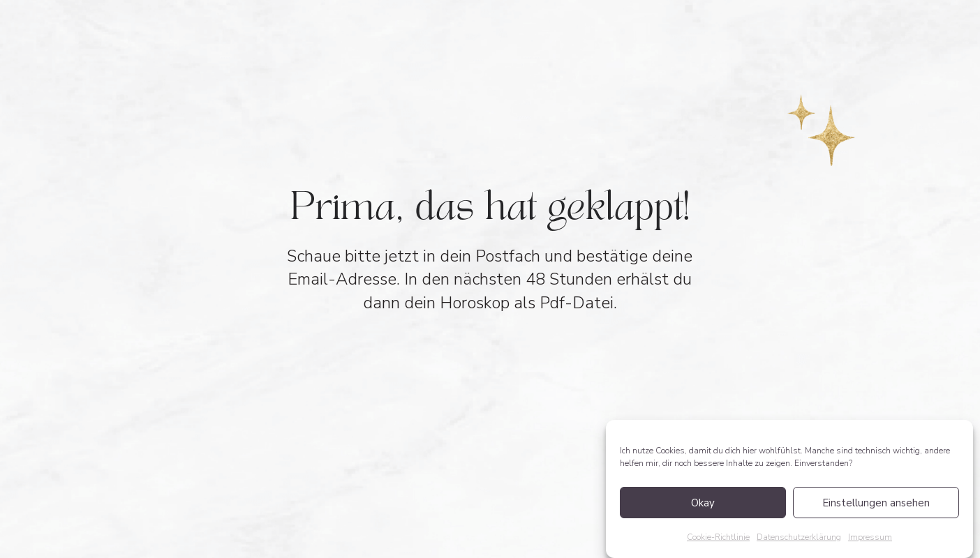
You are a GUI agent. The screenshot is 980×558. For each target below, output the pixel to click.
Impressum (870, 537)
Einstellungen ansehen (876, 503)
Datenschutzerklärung (799, 537)
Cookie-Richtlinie (718, 537)
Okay (703, 503)
